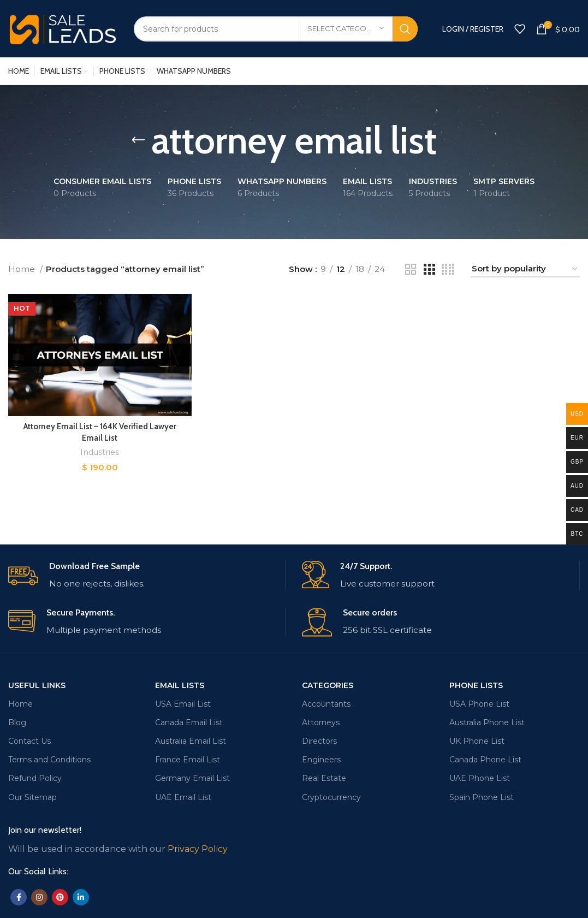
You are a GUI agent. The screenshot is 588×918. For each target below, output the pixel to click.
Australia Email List (191, 741)
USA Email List (183, 704)
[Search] (276, 29)
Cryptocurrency (331, 797)
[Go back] (138, 140)
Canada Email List (189, 722)
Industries (100, 452)
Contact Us (29, 741)
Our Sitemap (32, 797)
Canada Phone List (485, 760)
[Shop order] (525, 269)
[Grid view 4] (448, 270)
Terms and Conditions (49, 760)
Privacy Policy (198, 849)
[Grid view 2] (411, 270)
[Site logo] (63, 28)
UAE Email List (183, 797)
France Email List (188, 760)
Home (23, 269)
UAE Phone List (480, 778)
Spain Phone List (482, 797)
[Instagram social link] (39, 897)
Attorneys (321, 722)
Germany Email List (192, 778)
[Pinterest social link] (60, 897)
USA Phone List (479, 704)
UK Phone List (477, 741)
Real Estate (324, 778)
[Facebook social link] (19, 897)
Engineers (321, 760)
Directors (319, 741)
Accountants (326, 704)
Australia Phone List (487, 722)
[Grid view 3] (429, 270)
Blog (17, 722)
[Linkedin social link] (81, 897)
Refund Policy (35, 778)
